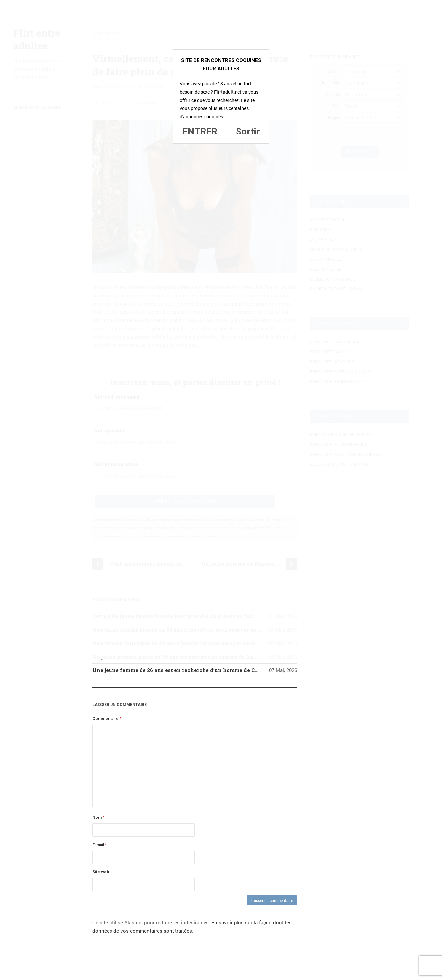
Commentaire (107, 719)
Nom (98, 817)
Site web (101, 872)
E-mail (99, 845)
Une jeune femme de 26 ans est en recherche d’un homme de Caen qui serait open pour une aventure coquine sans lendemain (256, 670)
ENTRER (200, 131)
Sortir (248, 131)
